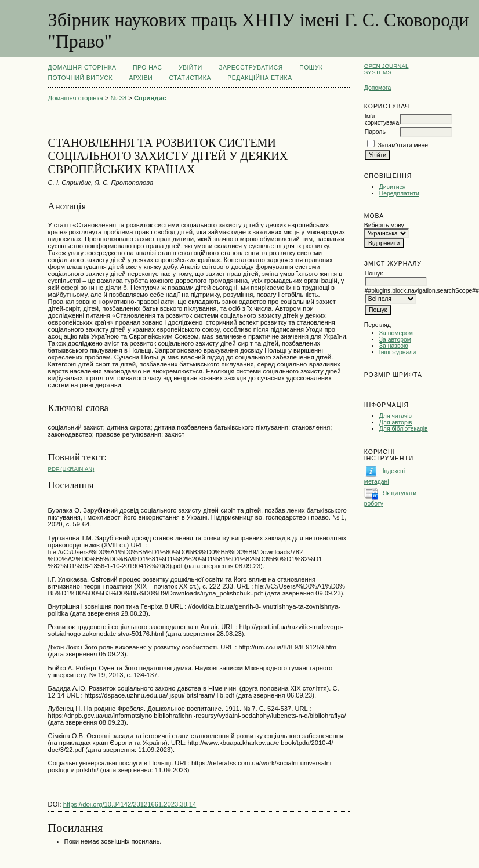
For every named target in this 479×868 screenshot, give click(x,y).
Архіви (141, 78)
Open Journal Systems (387, 69)
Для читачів (395, 416)
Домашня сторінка (82, 68)
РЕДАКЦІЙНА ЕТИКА (260, 78)
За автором (395, 339)
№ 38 (119, 98)
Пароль (375, 132)
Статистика (190, 78)
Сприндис (150, 98)
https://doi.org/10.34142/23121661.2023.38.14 (130, 804)
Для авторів (396, 422)
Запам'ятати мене (403, 145)
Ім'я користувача (382, 119)
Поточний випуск (80, 78)
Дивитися (393, 187)
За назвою (394, 346)
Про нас (148, 68)
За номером (396, 333)
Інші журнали (398, 352)
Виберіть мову (384, 225)
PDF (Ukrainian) (71, 469)
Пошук (311, 68)
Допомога (378, 88)
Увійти (190, 68)
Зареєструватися (251, 68)
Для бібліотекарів (404, 429)
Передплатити (399, 193)
